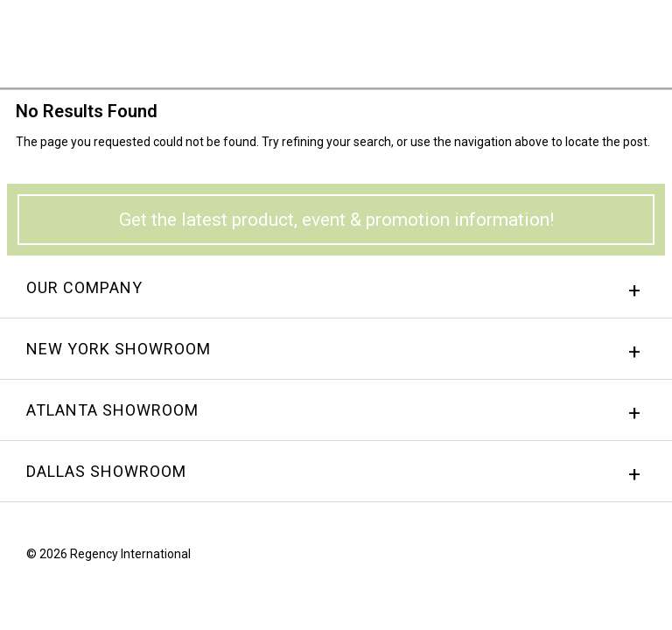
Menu (633, 38)
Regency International (62, 42)
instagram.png (606, 558)
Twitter (640, 558)
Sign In (441, 39)
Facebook (573, 558)
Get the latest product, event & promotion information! (336, 220)
